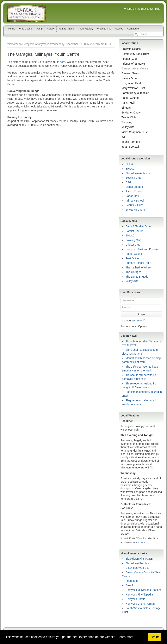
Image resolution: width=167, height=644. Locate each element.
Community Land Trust (135, 54)
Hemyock (26, 13)
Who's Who (26, 29)
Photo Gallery (86, 29)
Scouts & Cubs (135, 205)
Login (141, 314)
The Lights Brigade (137, 277)
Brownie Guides (131, 49)
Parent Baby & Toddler (135, 93)
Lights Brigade (134, 187)
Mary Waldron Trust (133, 88)
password (138, 320)
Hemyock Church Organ (140, 604)
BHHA (129, 164)
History (51, 29)
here (63, 62)
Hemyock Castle (135, 599)
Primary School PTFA (139, 263)
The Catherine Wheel (138, 267)
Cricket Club (133, 245)
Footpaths (132, 581)
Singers (126, 108)
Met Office (140, 542)
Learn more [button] (126, 637)
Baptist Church (134, 231)
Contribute (133, 29)
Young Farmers (131, 142)
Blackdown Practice (137, 563)
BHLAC (130, 169)
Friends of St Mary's (133, 64)
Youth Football (130, 147)
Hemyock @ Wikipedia (139, 595)
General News (130, 73)
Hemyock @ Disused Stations (143, 590)
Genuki (130, 585)
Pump (39, 29)
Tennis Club (129, 117)
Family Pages (66, 29)
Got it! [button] (155, 637)
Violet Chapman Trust (134, 132)
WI (123, 137)
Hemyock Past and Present (142, 249)
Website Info (104, 29)
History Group (130, 78)
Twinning (127, 122)
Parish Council (130, 98)
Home (12, 29)
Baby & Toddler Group (139, 226)
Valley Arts (128, 127)
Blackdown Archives (138, 173)
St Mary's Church (132, 113)
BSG (128, 182)
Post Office (132, 258)
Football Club (130, 59)
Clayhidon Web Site (137, 568)
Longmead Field (131, 83)
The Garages (133, 272)
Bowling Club (133, 178)
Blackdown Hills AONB (139, 559)
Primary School (135, 201)
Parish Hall (128, 103)
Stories (119, 29)
